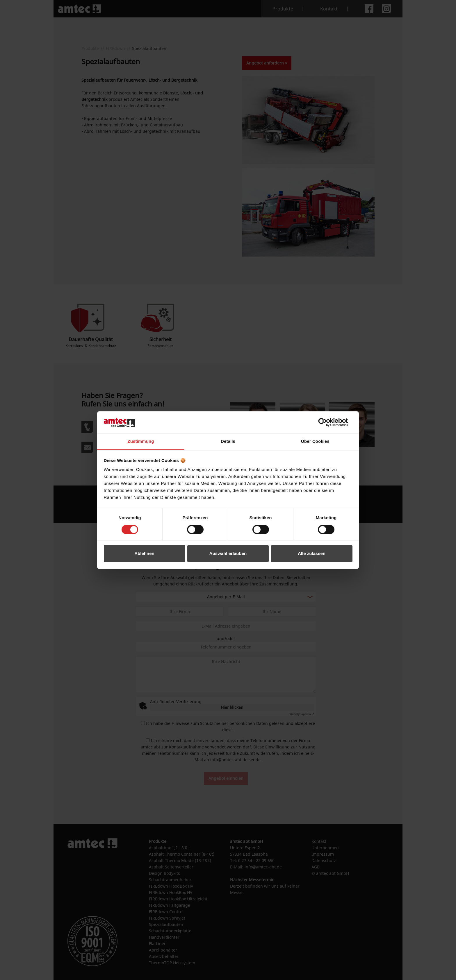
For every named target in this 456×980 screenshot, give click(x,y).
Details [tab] (228, 441)
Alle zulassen (312, 554)
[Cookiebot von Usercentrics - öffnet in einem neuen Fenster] (327, 422)
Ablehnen (144, 554)
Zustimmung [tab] (141, 441)
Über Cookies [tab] (315, 441)
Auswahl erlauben (228, 554)
